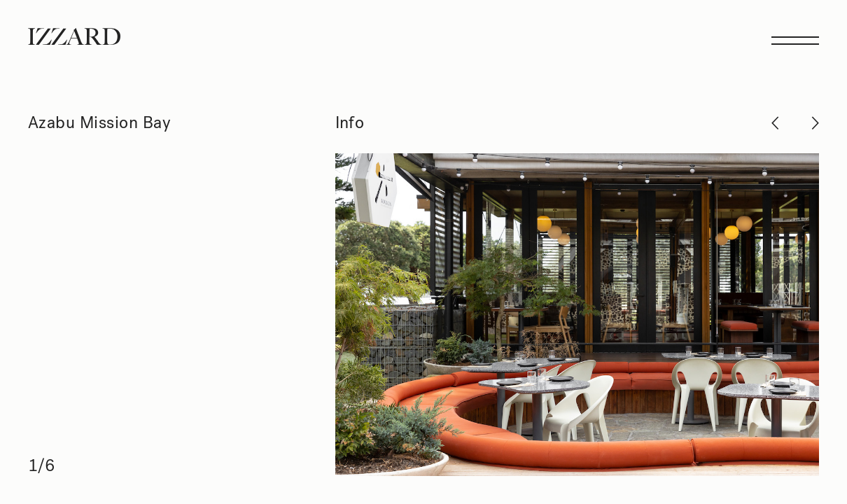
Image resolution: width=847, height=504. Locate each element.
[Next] (577, 315)
